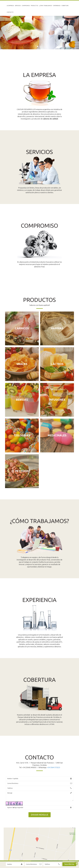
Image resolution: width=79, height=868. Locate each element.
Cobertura (65, 6)
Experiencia (57, 6)
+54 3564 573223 (54, 767)
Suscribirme (69, 864)
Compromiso (26, 6)
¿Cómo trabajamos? (46, 6)
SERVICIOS (18, 6)
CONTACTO (10, 12)
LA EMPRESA (10, 6)
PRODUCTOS (35, 6)
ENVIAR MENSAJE (40, 815)
